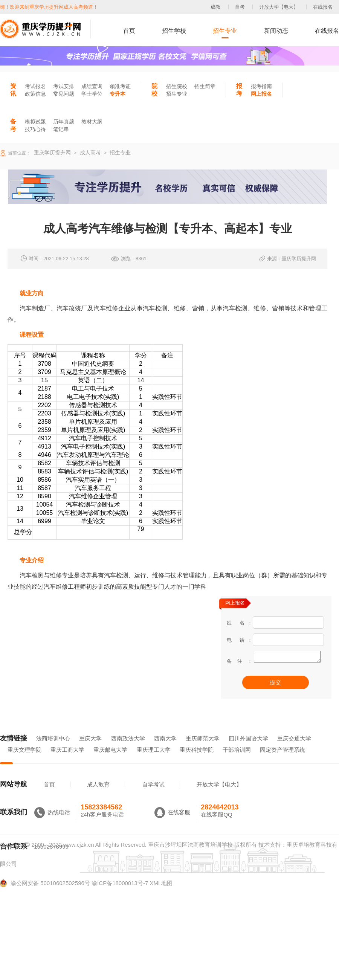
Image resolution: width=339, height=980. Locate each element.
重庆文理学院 (24, 760)
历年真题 (64, 122)
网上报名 (261, 94)
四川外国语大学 (248, 749)
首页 (129, 31)
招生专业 (225, 31)
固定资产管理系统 (282, 760)
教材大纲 (92, 122)
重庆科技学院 (197, 760)
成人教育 (98, 795)
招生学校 (174, 31)
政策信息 (35, 94)
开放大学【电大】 (279, 7)
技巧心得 (35, 129)
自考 (240, 7)
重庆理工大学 (154, 760)
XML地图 (161, 894)
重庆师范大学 (203, 749)
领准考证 (120, 86)
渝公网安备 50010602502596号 (45, 894)
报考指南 (261, 86)
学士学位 (92, 94)
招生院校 (177, 86)
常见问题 (64, 94)
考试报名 (35, 86)
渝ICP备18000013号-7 (120, 894)
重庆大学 (90, 749)
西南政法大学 (128, 749)
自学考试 (153, 795)
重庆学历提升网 (52, 153)
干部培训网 (237, 760)
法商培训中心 (53, 749)
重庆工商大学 (67, 760)
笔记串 (61, 129)
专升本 (118, 94)
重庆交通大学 (294, 749)
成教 (215, 7)
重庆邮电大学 (110, 760)
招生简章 (205, 86)
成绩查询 (92, 86)
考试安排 (64, 86)
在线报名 (323, 7)
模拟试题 (35, 122)
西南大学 (165, 749)
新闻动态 (276, 31)
